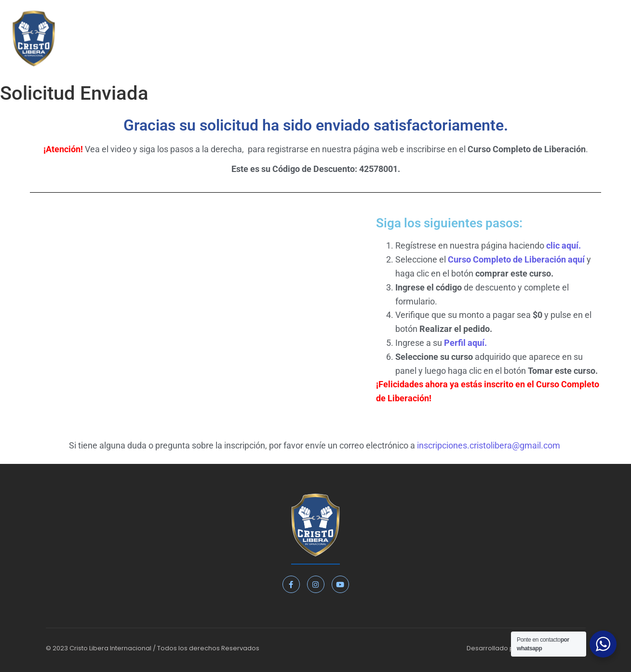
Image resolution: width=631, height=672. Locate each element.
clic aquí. (564, 245)
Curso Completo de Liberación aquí (517, 259)
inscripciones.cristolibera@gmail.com (489, 445)
